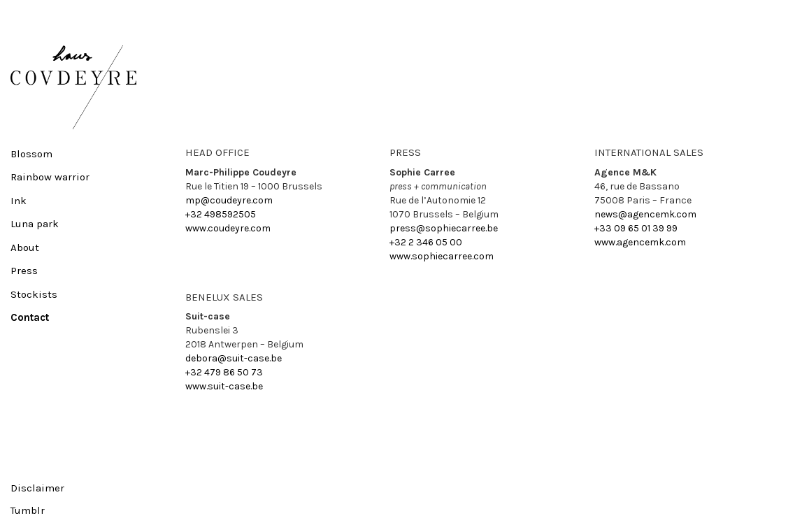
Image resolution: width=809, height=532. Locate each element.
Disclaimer (37, 488)
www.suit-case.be (224, 386)
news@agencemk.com (645, 214)
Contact (30, 317)
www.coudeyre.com (228, 228)
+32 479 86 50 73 (224, 372)
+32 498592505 (221, 214)
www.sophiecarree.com (442, 256)
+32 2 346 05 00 (426, 242)
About (25, 247)
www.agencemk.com (640, 242)
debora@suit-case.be (234, 358)
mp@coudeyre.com (229, 200)
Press (24, 271)
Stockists (34, 294)
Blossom (31, 154)
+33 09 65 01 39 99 (636, 228)
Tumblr (28, 510)
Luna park (35, 224)
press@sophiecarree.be (444, 228)
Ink (19, 201)
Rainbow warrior (50, 177)
